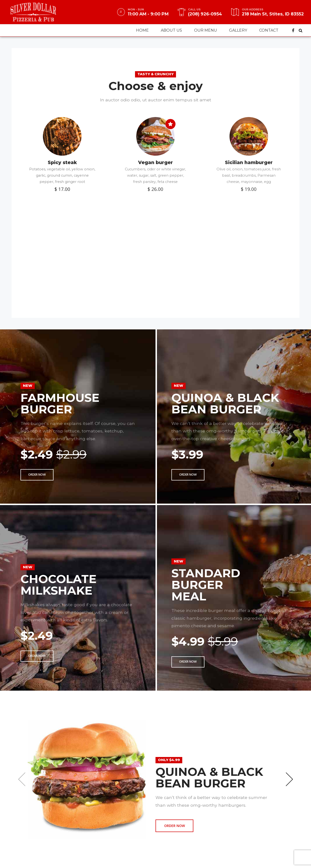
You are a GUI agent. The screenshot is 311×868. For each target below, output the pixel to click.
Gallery (238, 30)
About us (171, 30)
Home (142, 30)
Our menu (206, 30)
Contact (269, 30)
